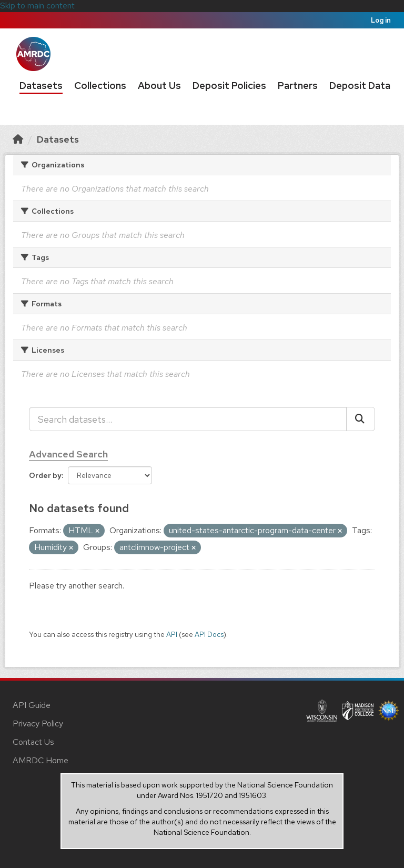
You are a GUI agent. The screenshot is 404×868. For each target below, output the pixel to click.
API (172, 634)
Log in (381, 20)
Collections (100, 86)
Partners (298, 86)
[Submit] (361, 419)
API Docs (209, 634)
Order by (45, 475)
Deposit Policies (229, 86)
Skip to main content (37, 6)
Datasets (41, 86)
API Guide (32, 705)
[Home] (18, 139)
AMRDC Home (41, 760)
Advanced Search (68, 454)
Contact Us (33, 742)
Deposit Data (360, 86)
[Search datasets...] (188, 419)
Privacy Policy (38, 724)
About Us (159, 86)
